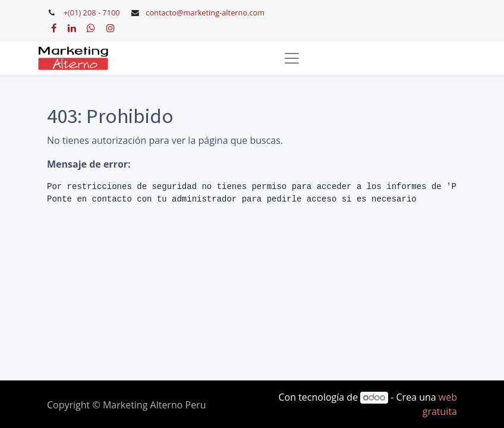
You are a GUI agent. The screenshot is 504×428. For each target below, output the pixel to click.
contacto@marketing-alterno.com (205, 12)
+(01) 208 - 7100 (92, 12)
